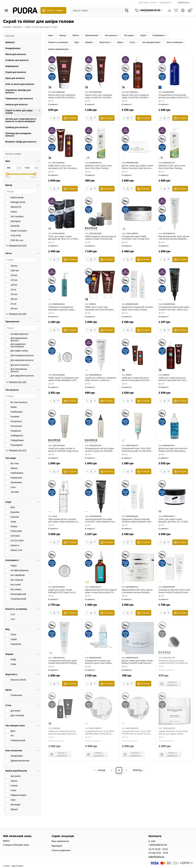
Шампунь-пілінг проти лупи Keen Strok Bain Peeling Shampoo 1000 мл (172, 167)
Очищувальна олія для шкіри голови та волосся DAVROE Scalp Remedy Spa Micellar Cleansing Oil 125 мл (99, 450)
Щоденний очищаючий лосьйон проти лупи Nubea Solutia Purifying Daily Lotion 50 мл (137, 308)
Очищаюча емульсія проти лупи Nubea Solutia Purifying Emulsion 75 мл (174, 591)
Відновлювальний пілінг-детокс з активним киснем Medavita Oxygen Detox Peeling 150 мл (174, 238)
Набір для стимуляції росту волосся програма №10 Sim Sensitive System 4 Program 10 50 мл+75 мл (63, 733)
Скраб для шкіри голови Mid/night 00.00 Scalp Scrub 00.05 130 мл (62, 591)
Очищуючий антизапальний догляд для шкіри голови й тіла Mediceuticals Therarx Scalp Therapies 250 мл (174, 96)
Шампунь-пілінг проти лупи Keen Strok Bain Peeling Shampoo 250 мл (98, 167)
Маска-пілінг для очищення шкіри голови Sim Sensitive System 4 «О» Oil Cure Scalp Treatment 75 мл (62, 96)
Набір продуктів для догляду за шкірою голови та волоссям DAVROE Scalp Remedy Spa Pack (101, 238)
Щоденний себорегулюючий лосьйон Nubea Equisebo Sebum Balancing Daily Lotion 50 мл (138, 521)
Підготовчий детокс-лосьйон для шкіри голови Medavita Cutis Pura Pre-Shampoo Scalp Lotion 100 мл (64, 521)
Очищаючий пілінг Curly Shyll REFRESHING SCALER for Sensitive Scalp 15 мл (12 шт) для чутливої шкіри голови (99, 733)
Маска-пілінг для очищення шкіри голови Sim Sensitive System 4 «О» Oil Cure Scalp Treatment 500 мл (136, 96)
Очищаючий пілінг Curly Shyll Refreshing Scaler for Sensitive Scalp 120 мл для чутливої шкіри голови (136, 450)
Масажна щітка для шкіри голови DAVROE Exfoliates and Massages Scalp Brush (174, 662)
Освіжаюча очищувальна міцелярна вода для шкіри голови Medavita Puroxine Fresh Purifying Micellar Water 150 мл (64, 308)
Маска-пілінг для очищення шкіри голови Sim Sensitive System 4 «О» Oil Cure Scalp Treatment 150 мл (99, 96)
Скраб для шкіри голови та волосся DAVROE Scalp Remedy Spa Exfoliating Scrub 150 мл (64, 450)
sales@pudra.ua (156, 857)
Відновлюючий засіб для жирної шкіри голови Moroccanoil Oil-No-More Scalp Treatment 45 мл (101, 591)
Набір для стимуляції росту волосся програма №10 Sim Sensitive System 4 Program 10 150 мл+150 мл (137, 379)
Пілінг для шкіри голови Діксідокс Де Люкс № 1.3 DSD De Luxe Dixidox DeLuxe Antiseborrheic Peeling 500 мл (173, 521)
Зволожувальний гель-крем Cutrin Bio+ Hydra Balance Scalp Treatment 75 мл (101, 521)
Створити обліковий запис (16, 845)
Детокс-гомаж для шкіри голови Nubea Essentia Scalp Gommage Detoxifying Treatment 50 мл (138, 662)
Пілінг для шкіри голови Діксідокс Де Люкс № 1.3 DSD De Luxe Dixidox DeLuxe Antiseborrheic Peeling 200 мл (63, 238)
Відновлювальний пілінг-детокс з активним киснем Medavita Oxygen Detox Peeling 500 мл (137, 591)
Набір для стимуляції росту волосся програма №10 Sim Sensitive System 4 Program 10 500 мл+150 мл (173, 379)
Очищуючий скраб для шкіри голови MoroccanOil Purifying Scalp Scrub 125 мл (62, 662)
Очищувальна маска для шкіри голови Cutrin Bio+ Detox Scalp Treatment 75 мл (174, 308)
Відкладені (57, 846)
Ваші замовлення (60, 841)
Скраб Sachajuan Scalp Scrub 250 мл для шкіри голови (173, 732)
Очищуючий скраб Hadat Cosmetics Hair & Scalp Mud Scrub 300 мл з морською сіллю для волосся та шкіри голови (137, 238)
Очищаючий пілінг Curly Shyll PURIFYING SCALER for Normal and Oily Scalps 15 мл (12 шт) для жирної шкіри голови (137, 733)
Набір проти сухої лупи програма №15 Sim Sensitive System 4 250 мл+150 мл (62, 167)
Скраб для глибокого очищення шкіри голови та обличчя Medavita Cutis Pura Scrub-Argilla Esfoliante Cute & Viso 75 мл (101, 379)
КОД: (50, 92)
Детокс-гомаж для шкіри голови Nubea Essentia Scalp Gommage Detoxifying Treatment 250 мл (138, 167)
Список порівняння (61, 850)
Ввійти (6, 841)
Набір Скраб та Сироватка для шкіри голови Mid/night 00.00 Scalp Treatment (63, 379)
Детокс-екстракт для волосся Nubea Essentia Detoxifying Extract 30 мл (173, 450)
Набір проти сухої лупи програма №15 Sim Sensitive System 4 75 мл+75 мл (99, 308)
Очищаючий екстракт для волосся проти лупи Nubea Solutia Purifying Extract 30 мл (100, 662)
